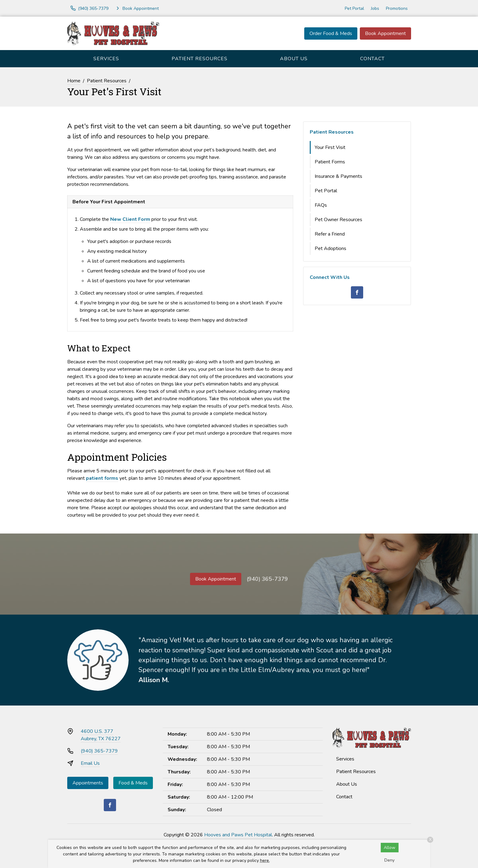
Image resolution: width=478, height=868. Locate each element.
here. (265, 860)
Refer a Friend (330, 234)
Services (106, 59)
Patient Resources (200, 59)
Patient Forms (330, 162)
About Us (294, 59)
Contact (372, 59)
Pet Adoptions (330, 248)
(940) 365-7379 (267, 579)
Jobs (375, 8)
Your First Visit (330, 147)
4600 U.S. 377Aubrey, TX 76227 (101, 735)
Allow (390, 848)
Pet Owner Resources (338, 220)
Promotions (397, 8)
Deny (389, 860)
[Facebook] (357, 292)
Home (74, 81)
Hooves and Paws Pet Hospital (238, 835)
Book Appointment (385, 33)
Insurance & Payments (338, 176)
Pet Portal (354, 8)
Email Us (90, 763)
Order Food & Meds (331, 33)
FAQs (321, 205)
